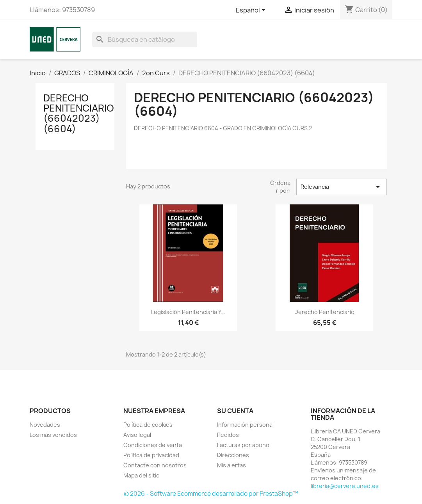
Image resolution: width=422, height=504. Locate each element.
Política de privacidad (151, 455)
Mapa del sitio (142, 475)
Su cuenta (235, 411)
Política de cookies (148, 425)
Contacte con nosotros (155, 465)
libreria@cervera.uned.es (345, 486)
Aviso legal (137, 435)
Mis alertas (231, 465)
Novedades (45, 425)
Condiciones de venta (153, 445)
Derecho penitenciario (324, 312)
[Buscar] (145, 39)
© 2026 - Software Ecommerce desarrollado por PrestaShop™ (211, 494)
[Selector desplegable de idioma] (252, 11)
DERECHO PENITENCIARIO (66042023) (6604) (79, 113)
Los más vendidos (53, 435)
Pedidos (228, 435)
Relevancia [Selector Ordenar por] (342, 187)
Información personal (245, 425)
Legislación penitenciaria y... (188, 312)
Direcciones (233, 455)
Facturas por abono (243, 445)
